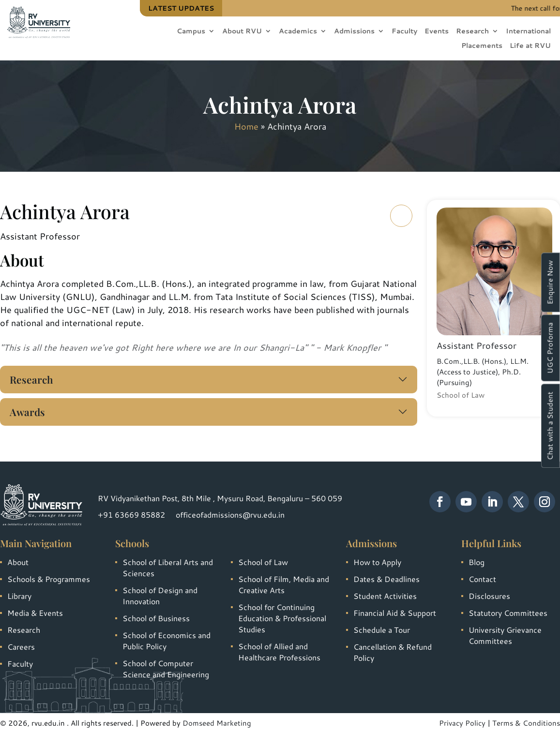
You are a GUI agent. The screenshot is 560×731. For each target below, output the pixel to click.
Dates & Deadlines (386, 579)
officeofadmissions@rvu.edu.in (230, 515)
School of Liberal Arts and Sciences (168, 567)
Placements (482, 46)
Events (437, 32)
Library (19, 596)
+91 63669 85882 (131, 515)
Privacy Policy (462, 723)
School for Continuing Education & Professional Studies (282, 618)
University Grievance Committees (505, 635)
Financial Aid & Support (395, 613)
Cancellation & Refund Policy (393, 652)
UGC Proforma (550, 348)
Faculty (404, 32)
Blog (477, 562)
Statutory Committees (508, 613)
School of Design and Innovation (160, 596)
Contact (482, 579)
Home (246, 126)
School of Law (263, 562)
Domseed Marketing (217, 723)
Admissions (354, 32)
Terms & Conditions (526, 723)
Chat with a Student (550, 426)
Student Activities (385, 596)
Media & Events (35, 613)
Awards (27, 412)
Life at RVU (530, 46)
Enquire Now (550, 282)
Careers (21, 647)
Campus (191, 32)
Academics (298, 32)
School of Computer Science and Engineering (166, 669)
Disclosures (489, 596)
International (528, 32)
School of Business (156, 618)
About (18, 562)
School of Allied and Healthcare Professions (279, 652)
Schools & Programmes (49, 579)
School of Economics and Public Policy (166, 641)
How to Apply (377, 562)
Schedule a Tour (382, 630)
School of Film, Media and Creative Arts (284, 584)
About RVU (242, 32)
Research (472, 32)
